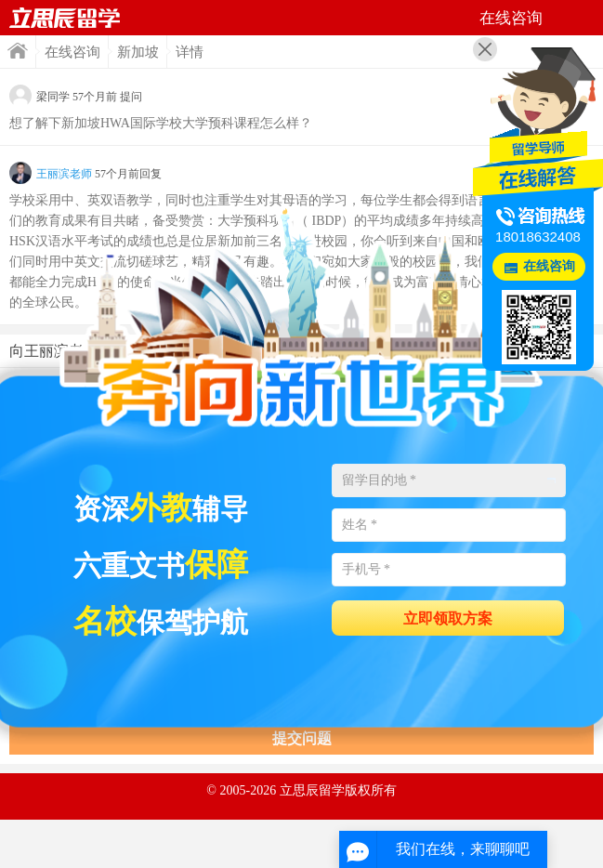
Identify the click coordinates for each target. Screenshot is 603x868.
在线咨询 (72, 52)
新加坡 (138, 52)
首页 (18, 51)
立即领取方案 (448, 618)
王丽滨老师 (64, 174)
